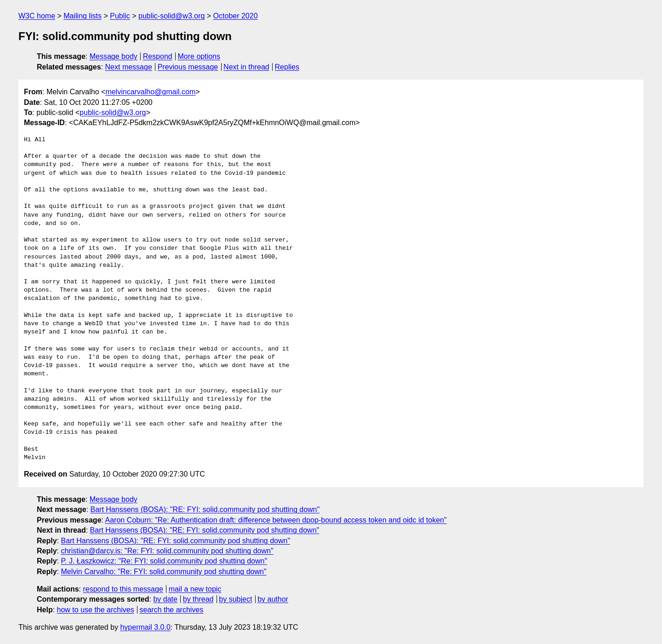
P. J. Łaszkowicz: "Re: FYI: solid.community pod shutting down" (164, 561)
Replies (287, 67)
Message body (114, 56)
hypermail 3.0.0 (145, 627)
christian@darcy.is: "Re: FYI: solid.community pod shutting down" (167, 551)
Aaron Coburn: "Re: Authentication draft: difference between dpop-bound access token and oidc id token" (276, 520)
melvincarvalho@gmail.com (150, 92)
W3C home (37, 16)
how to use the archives (96, 610)
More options (199, 56)
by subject (235, 599)
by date (165, 599)
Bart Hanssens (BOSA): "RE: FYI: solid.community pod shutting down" (205, 509)
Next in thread (246, 67)
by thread (198, 599)
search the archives (172, 610)
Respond (158, 56)
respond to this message (123, 589)
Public (120, 16)
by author (273, 599)
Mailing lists (83, 16)
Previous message (188, 67)
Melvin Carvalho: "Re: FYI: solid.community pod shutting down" (163, 572)
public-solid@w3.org (171, 16)
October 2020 (236, 16)
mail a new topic (195, 589)
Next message (129, 67)
